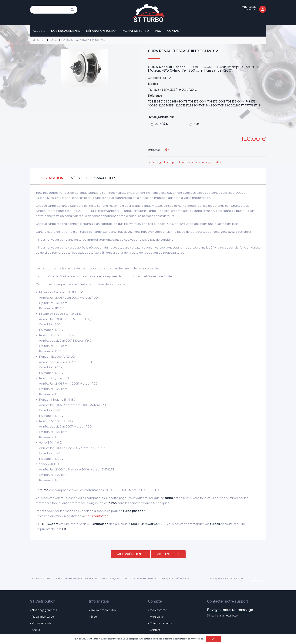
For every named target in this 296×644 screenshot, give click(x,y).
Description (51, 178)
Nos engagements (44, 610)
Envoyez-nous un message (230, 610)
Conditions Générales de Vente (140, 578)
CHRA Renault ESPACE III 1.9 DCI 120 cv (183, 51)
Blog (94, 617)
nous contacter (97, 516)
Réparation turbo (43, 617)
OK (213, 639)
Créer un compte (161, 623)
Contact (155, 630)
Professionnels (41, 623)
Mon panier (157, 617)
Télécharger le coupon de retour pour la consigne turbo (184, 162)
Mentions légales (110, 578)
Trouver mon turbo (103, 610)
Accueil (36, 630)
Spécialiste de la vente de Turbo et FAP (76, 578)
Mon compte (158, 610)
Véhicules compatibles (94, 178)
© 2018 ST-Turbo (42, 578)
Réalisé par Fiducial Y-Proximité (225, 578)
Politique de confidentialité (175, 578)
